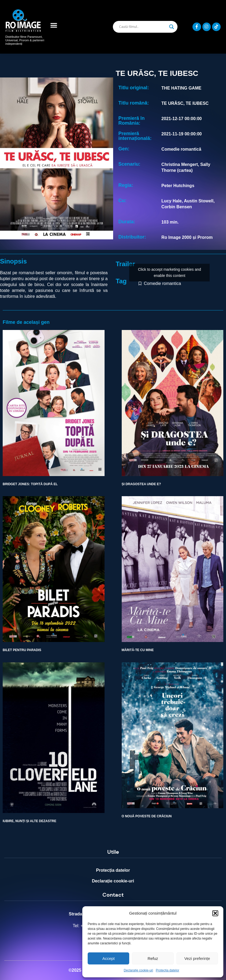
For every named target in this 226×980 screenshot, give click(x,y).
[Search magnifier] (172, 27)
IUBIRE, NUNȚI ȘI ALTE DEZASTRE (29, 821)
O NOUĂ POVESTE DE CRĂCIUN (147, 816)
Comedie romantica (162, 283)
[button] (215, 913)
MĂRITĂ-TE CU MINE (138, 650)
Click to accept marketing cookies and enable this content (170, 272)
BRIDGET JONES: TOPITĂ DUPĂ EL (30, 484)
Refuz (153, 958)
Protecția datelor (167, 970)
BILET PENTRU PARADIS (22, 650)
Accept (109, 958)
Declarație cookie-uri (138, 970)
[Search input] (143, 27)
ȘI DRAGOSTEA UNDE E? (141, 484)
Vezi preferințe (197, 958)
